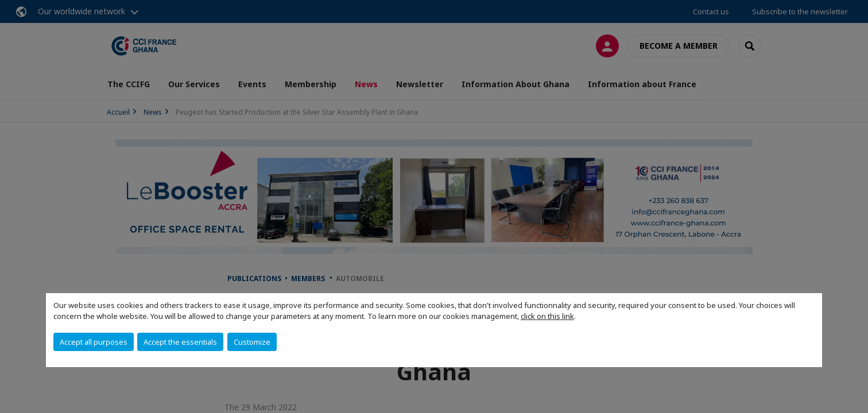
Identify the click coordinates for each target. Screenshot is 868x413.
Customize (252, 342)
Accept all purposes (94, 342)
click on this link (547, 316)
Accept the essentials (180, 342)
